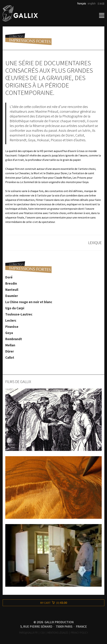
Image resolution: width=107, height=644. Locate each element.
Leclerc (11, 320)
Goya (9, 333)
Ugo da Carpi (15, 308)
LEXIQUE (95, 243)
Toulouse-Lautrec (19, 314)
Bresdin (11, 283)
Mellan (10, 345)
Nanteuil (12, 290)
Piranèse (12, 327)
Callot (10, 357)
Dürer (10, 351)
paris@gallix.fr (28, 633)
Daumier (12, 296)
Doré (9, 277)
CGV (43, 633)
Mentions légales (58, 633)
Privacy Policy (79, 633)
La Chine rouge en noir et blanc (29, 302)
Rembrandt (14, 339)
